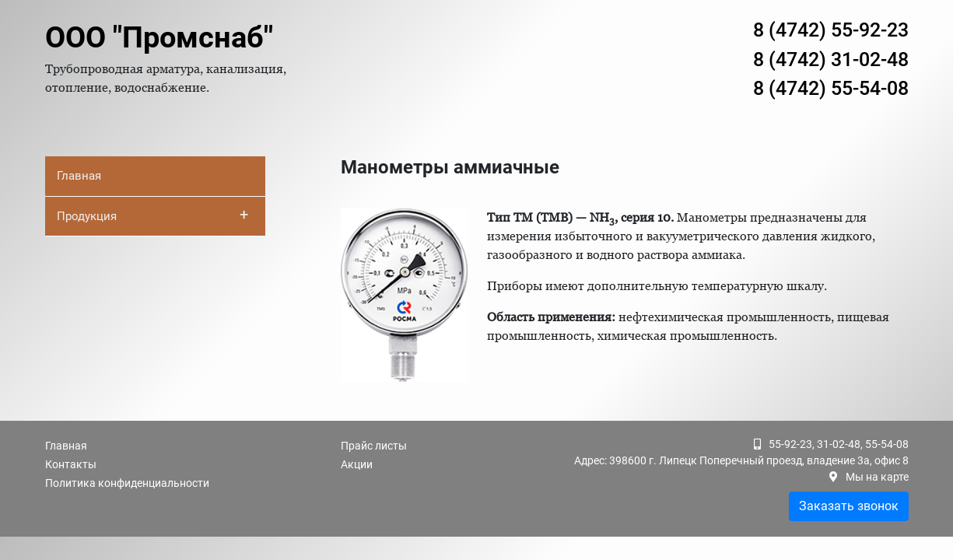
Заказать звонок (849, 506)
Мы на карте (877, 477)
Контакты (71, 464)
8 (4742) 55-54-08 (831, 88)
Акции (357, 464)
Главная (79, 176)
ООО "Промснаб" (159, 37)
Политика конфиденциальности (127, 483)
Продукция (153, 215)
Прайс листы (374, 446)
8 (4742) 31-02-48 (831, 59)
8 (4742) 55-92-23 (831, 30)
